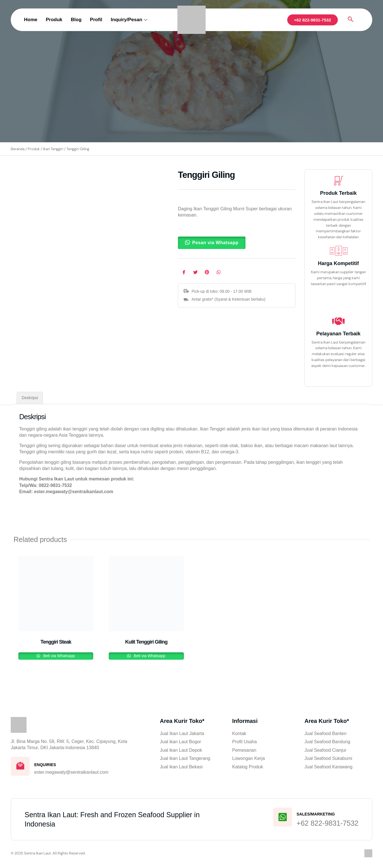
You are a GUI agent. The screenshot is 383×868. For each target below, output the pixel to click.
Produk (54, 20)
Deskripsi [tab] (30, 398)
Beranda (18, 149)
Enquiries (46, 765)
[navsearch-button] (351, 20)
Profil (96, 20)
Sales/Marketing (316, 815)
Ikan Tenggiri (53, 149)
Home (31, 20)
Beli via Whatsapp (58, 656)
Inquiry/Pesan (129, 20)
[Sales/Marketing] (282, 818)
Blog (76, 20)
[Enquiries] (21, 767)
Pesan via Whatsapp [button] (216, 243)
